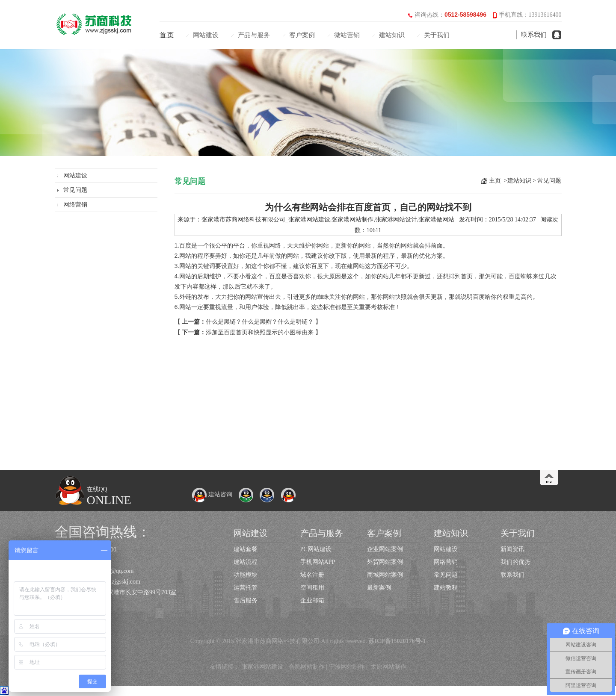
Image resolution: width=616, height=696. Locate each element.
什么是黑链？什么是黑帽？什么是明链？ (260, 322)
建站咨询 (212, 494)
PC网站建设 (316, 549)
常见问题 (75, 190)
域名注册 (312, 575)
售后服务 (246, 600)
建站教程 (446, 588)
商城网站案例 (385, 575)
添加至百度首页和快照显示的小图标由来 (260, 332)
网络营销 (75, 205)
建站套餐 (246, 549)
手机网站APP (318, 562)
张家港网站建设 (262, 667)
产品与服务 (254, 35)
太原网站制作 (388, 667)
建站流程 (246, 562)
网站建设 (206, 35)
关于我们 (437, 35)
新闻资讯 (512, 549)
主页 (495, 181)
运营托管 (246, 588)
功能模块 (246, 575)
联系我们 (534, 35)
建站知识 (392, 35)
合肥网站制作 (307, 667)
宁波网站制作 (347, 667)
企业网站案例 (385, 549)
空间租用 (312, 588)
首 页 (167, 35)
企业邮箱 (312, 600)
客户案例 (302, 35)
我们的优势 (515, 562)
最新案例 (379, 588)
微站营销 (347, 35)
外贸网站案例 (385, 562)
